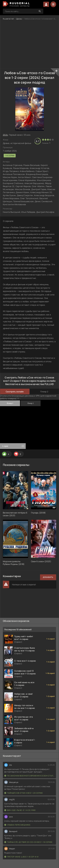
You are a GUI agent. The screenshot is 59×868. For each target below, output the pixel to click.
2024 (5, 135)
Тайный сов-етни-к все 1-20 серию (24, 793)
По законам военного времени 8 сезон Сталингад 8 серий (29, 776)
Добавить (48, 577)
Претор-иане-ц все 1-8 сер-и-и (21, 857)
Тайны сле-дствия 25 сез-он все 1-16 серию (28, 842)
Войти (46, 4)
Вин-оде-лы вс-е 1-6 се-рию (20, 810)
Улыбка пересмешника (17, 825)
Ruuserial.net (8, 19)
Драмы (19, 19)
